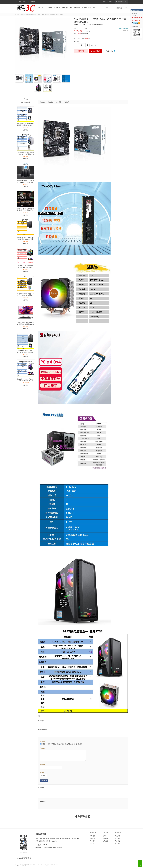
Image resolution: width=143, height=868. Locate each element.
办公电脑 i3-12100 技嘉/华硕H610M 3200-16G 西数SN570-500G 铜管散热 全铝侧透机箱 (26, 154)
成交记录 (59, 102)
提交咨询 (44, 781)
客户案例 (105, 838)
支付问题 (60, 744)
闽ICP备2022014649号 (52, 865)
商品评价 (51, 102)
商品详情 (43, 102)
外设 (71, 8)
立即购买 (81, 51)
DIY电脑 (50, 8)
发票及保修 (69, 744)
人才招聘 (92, 841)
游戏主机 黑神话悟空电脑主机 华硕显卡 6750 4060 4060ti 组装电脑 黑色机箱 (26, 211)
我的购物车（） (121, 2)
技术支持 (118, 838)
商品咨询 (43, 744)
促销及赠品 (78, 744)
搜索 (125, 8)
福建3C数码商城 (25, 865)
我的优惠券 (32, 2)
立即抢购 (26, 130)
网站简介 (92, 836)
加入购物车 (96, 51)
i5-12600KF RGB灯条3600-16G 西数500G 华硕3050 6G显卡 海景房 (26, 267)
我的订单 (25, 2)
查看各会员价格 (123, 28)
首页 (39, 8)
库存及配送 (52, 744)
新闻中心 (105, 836)
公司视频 (105, 841)
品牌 (94, 8)
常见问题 (118, 836)
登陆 (104, 2)
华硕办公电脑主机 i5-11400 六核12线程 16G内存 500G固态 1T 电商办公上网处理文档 (26, 239)
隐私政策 (118, 844)
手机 (44, 8)
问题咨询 (67, 102)
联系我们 (92, 844)
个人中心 (19, 2)
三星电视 (119, 8)
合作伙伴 (92, 838)
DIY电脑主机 (23, 15)
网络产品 (77, 8)
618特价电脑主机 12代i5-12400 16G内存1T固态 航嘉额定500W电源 (26, 352)
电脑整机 (57, 8)
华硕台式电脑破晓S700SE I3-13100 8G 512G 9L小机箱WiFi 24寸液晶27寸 (26, 182)
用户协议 (118, 841)
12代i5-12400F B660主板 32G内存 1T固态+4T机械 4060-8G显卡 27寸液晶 (26, 296)
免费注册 (110, 2)
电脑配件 (65, 8)
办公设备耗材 (86, 8)
